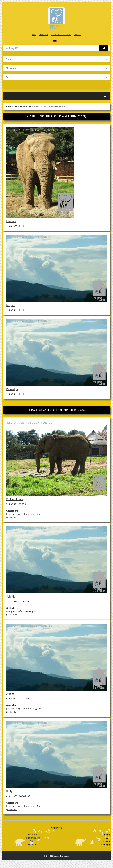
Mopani (11, 305)
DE (57, 41)
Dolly (9, 791)
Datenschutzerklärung (61, 35)
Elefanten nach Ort (22, 106)
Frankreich (12, 615)
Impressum (43, 35)
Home (34, 35)
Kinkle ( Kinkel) (15, 499)
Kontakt (77, 35)
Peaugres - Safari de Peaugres (21, 611)
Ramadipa (12, 389)
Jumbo (10, 694)
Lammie (11, 221)
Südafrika (12, 517)
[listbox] (56, 59)
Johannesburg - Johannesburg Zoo (24, 514)
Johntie (11, 597)
